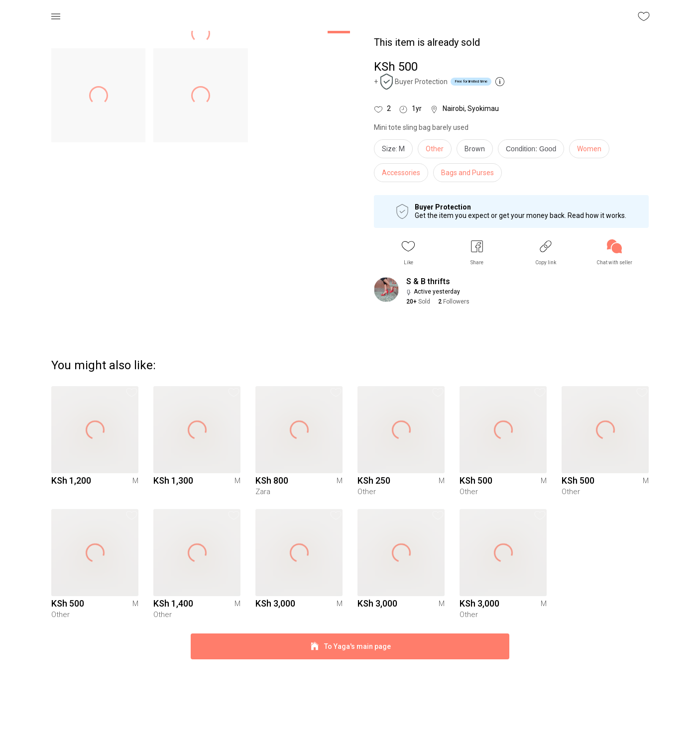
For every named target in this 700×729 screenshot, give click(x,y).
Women (589, 149)
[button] (408, 253)
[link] (614, 253)
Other (435, 149)
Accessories (401, 173)
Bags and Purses (467, 173)
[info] (533, 151)
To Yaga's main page (350, 708)
